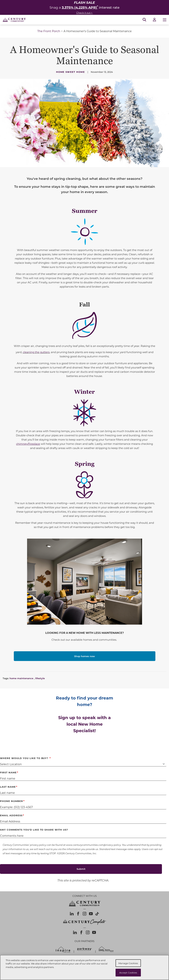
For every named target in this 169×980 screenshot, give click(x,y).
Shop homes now (84, 656)
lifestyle (40, 678)
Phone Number (12, 801)
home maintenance (21, 678)
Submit (81, 869)
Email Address (11, 815)
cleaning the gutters (36, 352)
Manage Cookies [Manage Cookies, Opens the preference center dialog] (128, 963)
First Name (8, 772)
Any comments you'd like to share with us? (34, 830)
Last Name (8, 787)
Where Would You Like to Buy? (25, 758)
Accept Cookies (128, 972)
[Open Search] (144, 20)
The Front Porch (49, 31)
